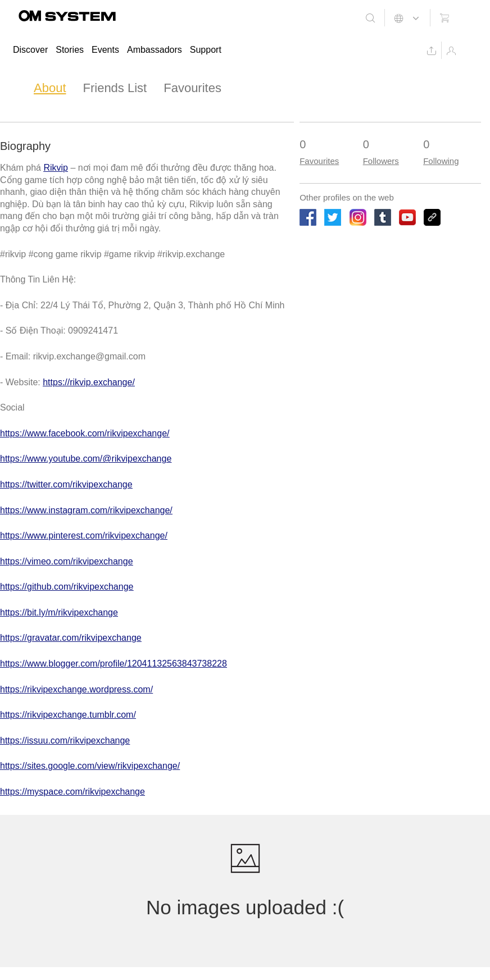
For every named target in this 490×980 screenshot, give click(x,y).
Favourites (192, 88)
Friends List (115, 88)
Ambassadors (155, 50)
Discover (30, 50)
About (50, 88)
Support (206, 50)
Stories (70, 50)
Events (105, 50)
